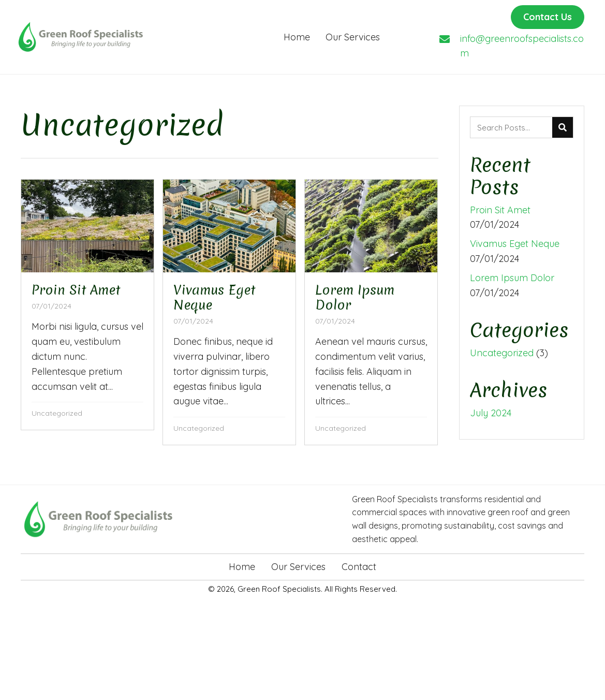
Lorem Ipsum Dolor (512, 278)
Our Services (298, 567)
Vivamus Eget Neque (515, 244)
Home (242, 567)
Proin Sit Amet (500, 210)
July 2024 (491, 413)
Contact (359, 567)
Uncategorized (57, 413)
